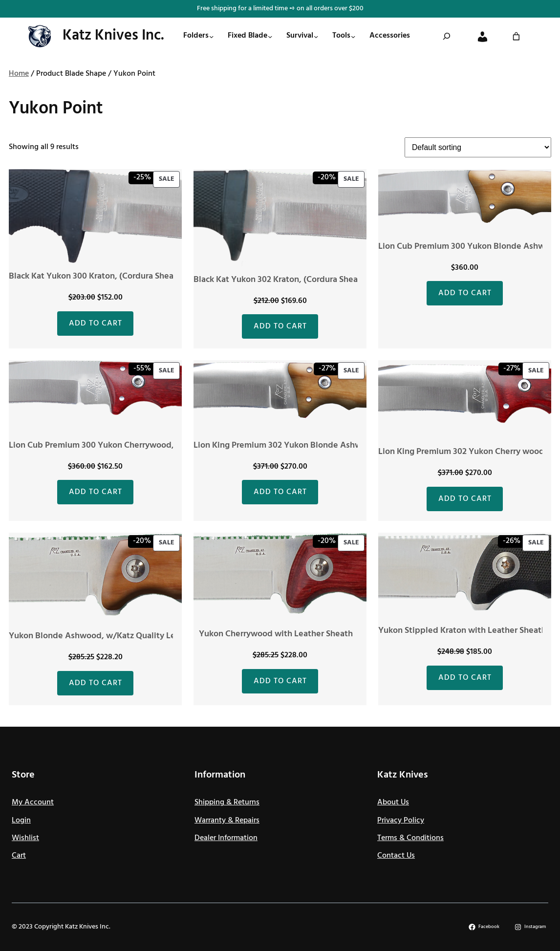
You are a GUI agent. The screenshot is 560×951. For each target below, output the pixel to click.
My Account (33, 802)
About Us (393, 802)
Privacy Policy (401, 821)
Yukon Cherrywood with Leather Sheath (276, 634)
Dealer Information (226, 838)
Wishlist (25, 838)
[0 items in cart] (516, 36)
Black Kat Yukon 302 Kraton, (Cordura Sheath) (281, 280)
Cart (19, 856)
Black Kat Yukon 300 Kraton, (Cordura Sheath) (97, 276)
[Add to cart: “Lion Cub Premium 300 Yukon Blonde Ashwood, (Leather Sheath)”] (465, 293)
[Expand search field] (447, 36)
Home (19, 74)
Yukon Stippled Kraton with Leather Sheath (462, 631)
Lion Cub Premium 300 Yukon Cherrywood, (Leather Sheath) (125, 445)
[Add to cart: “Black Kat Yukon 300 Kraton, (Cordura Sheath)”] (95, 324)
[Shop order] (478, 147)
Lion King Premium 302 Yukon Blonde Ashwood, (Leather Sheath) (320, 445)
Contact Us (396, 856)
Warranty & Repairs (227, 821)
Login (21, 821)
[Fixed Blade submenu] (270, 36)
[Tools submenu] (353, 36)
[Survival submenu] (316, 36)
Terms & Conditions (410, 838)
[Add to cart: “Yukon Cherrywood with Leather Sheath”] (280, 681)
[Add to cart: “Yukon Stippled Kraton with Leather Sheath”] (465, 678)
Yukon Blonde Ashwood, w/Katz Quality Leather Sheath (117, 636)
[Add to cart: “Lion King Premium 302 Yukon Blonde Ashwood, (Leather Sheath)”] (280, 492)
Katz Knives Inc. (113, 36)
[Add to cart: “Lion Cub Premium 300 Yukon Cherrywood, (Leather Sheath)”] (95, 492)
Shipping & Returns (227, 802)
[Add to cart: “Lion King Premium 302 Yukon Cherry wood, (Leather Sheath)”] (465, 499)
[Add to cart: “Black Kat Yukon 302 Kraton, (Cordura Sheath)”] (280, 326)
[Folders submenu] (211, 36)
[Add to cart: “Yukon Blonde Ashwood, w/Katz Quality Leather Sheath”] (95, 683)
